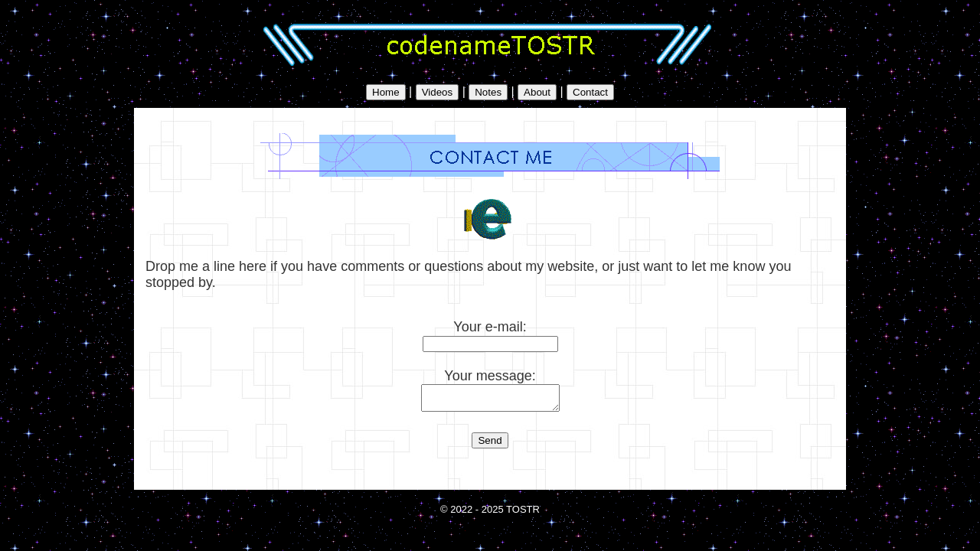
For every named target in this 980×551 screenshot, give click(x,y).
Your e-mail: (490, 335)
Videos (438, 92)
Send (490, 445)
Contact (590, 92)
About (537, 92)
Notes (488, 92)
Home (386, 92)
